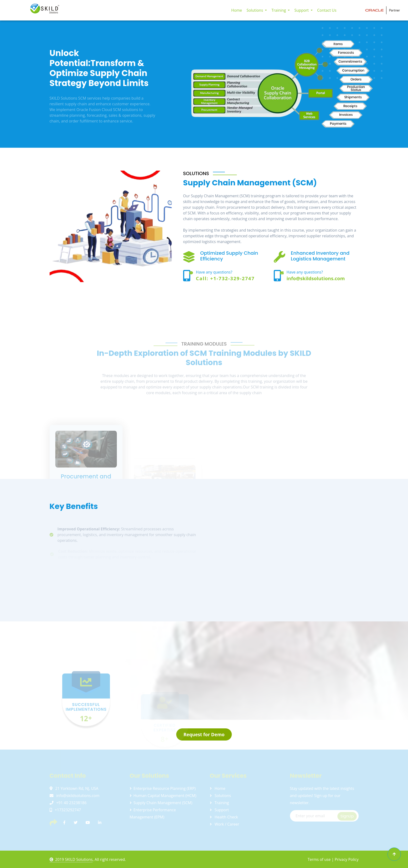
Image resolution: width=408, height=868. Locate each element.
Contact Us (327, 10)
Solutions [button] (255, 10)
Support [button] (302, 10)
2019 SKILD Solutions (71, 859)
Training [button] (279, 10)
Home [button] (237, 10)
